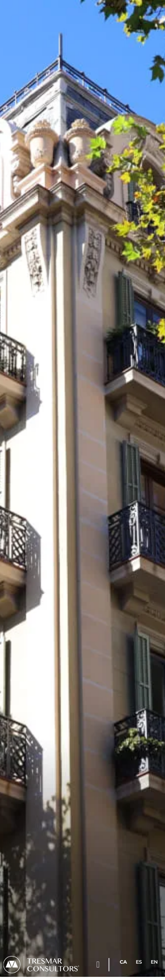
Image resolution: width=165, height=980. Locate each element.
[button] (98, 965)
